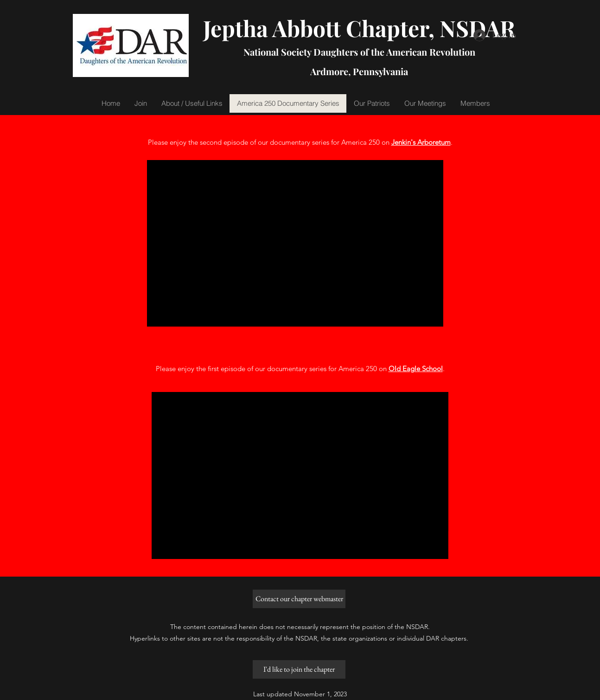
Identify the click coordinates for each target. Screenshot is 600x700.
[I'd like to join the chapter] (299, 669)
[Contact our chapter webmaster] (299, 599)
